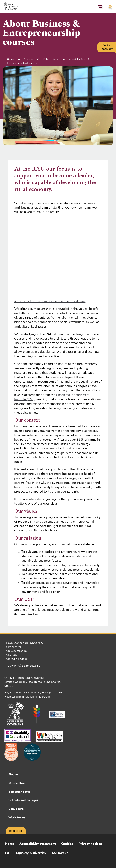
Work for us (17, 817)
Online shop (17, 783)
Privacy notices (90, 844)
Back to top (16, 831)
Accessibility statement (38, 844)
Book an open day (107, 47)
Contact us (60, 853)
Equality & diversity (31, 853)
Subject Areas (51, 60)
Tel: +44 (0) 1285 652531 (23, 666)
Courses (29, 60)
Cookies (67, 844)
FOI (8, 853)
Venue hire (16, 809)
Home (11, 60)
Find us (14, 774)
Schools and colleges (23, 800)
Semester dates (19, 792)
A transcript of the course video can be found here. (50, 301)
